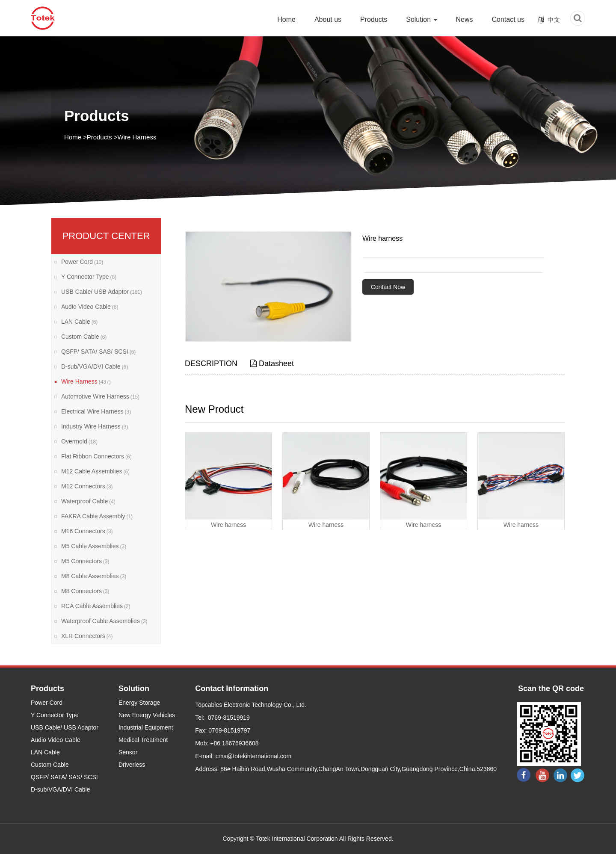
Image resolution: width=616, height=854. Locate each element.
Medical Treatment (143, 740)
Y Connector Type (89, 277)
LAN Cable (79, 322)
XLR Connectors (87, 636)
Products (374, 19)
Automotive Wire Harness (100, 396)
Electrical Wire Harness (96, 411)
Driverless (132, 765)
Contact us (508, 19)
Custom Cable (84, 337)
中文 (554, 20)
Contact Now (388, 287)
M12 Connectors (87, 486)
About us (328, 19)
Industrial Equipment (146, 727)
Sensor (128, 752)
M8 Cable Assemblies (94, 576)
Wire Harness (137, 137)
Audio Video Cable (90, 307)
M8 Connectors (85, 591)
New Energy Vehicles (147, 715)
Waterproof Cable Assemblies (104, 621)
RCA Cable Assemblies (96, 606)
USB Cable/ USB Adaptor (102, 292)
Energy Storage (139, 703)
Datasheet (272, 363)
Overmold (79, 441)
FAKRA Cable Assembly (97, 516)
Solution (421, 19)
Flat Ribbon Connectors (96, 456)
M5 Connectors (85, 561)
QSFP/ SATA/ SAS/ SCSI (98, 352)
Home (286, 19)
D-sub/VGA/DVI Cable (95, 366)
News (465, 19)
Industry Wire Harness (95, 426)
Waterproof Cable (88, 501)
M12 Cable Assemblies (95, 471)
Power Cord (82, 262)
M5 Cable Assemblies (94, 546)
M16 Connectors (87, 531)
